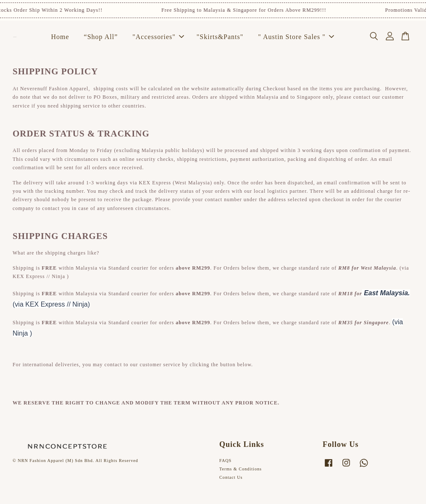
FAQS (225, 461)
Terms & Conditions (241, 469)
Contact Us (231, 477)
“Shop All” (101, 37)
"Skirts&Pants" (220, 37)
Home (60, 37)
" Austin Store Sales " (296, 37)
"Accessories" (158, 37)
